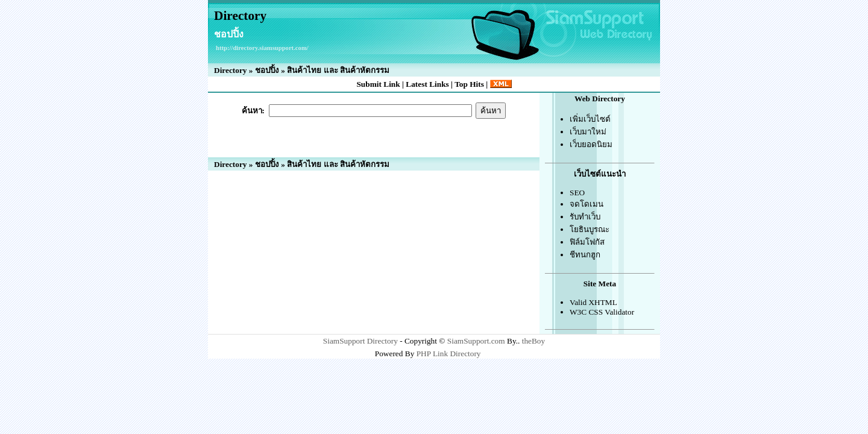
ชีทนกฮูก (585, 255)
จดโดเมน (587, 204)
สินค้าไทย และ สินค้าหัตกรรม (338, 70)
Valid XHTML (593, 302)
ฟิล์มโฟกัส (587, 242)
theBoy (534, 341)
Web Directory (600, 99)
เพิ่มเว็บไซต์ (590, 119)
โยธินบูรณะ (590, 229)
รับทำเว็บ (585, 217)
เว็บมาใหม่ (588, 132)
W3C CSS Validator (602, 312)
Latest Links (427, 84)
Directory (240, 16)
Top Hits (469, 84)
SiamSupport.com (476, 341)
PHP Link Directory (449, 354)
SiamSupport (344, 341)
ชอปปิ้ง (267, 70)
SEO (577, 193)
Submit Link (378, 84)
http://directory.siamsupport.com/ (262, 48)
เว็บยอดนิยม (591, 144)
